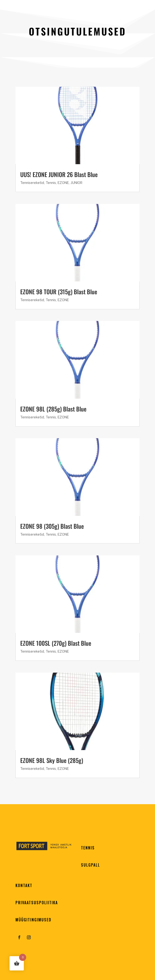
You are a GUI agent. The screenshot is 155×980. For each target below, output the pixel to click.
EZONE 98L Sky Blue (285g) (52, 760)
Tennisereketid (32, 183)
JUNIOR (76, 183)
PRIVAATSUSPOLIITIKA (37, 903)
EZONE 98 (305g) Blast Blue (52, 526)
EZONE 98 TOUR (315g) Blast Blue (59, 292)
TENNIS (88, 848)
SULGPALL (90, 865)
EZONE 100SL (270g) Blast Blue (56, 643)
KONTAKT (24, 885)
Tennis (51, 183)
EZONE (63, 183)
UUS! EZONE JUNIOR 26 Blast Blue (59, 174)
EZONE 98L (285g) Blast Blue (53, 409)
